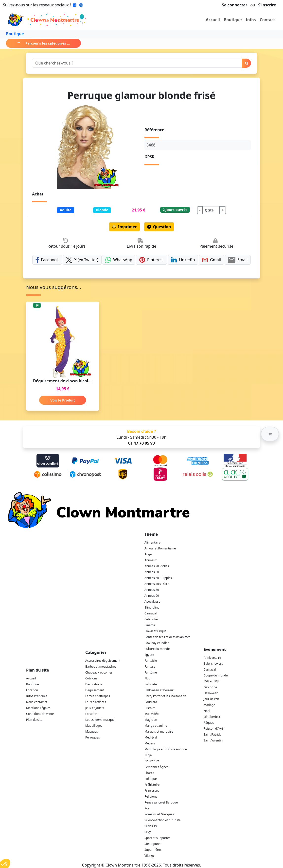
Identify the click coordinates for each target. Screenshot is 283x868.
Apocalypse (152, 602)
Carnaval (150, 613)
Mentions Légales (38, 708)
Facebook (47, 260)
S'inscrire (267, 5)
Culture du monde (157, 649)
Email (238, 260)
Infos (251, 20)
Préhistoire (152, 785)
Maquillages (94, 726)
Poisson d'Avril (214, 729)
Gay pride (210, 687)
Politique (151, 779)
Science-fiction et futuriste (163, 820)
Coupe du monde (216, 675)
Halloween (211, 693)
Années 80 (152, 590)
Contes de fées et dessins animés (167, 637)
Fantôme (151, 672)
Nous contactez (37, 702)
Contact (267, 20)
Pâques (209, 723)
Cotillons (91, 678)
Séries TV (151, 826)
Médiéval (151, 737)
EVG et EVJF (211, 681)
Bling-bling (152, 607)
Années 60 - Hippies (158, 578)
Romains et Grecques (159, 814)
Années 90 (152, 596)
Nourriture (152, 761)
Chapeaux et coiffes (99, 672)
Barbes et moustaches (101, 667)
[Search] (137, 63)
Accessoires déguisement (103, 661)
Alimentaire (152, 542)
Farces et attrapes (98, 696)
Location (32, 690)
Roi (147, 808)
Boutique (233, 20)
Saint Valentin (213, 740)
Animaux (151, 560)
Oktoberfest (212, 717)
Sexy (148, 832)
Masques (92, 731)
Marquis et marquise (159, 731)
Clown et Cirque (155, 631)
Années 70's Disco (157, 584)
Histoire (150, 708)
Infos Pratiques (37, 696)
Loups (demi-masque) (100, 720)
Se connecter (235, 5)
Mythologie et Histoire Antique (166, 749)
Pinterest (152, 260)
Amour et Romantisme (160, 548)
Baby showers (213, 664)
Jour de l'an (211, 699)
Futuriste (151, 684)
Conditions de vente (40, 714)
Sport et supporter (157, 838)
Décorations (94, 684)
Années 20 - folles (157, 566)
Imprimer (124, 227)
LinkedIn (183, 260)
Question (159, 227)
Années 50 (152, 572)
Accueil (213, 20)
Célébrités (151, 619)
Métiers (150, 743)
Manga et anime (156, 726)
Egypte (149, 655)
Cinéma (150, 625)
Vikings (149, 856)
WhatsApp (119, 260)
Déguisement (95, 690)
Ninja (148, 755)
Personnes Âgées (156, 767)
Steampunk (152, 844)
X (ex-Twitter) (82, 260)
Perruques (93, 737)
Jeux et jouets (95, 708)
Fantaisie (151, 661)
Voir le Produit (62, 400)
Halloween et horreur (159, 690)
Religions (151, 796)
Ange (148, 554)
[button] (270, 434)
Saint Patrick (212, 734)
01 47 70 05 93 (141, 443)
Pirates (149, 773)
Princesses (152, 791)
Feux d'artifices (96, 702)
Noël (207, 711)
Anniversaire (212, 658)
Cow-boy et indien (157, 643)
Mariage (209, 705)
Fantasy (150, 667)
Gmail (211, 260)
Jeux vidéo (152, 714)
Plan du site (34, 720)
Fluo (147, 678)
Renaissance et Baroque (161, 802)
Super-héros (153, 850)
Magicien (151, 720)
